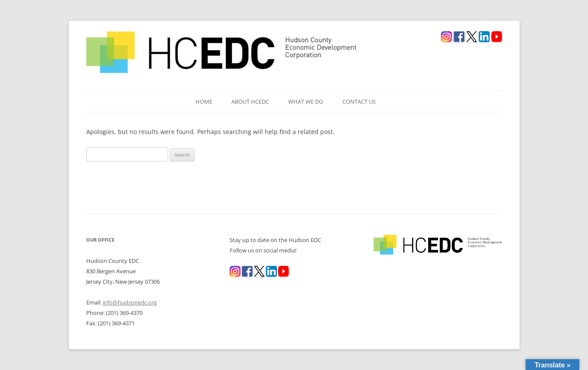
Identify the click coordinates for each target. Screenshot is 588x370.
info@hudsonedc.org (130, 302)
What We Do (306, 102)
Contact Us (359, 102)
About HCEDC (250, 102)
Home (204, 102)
